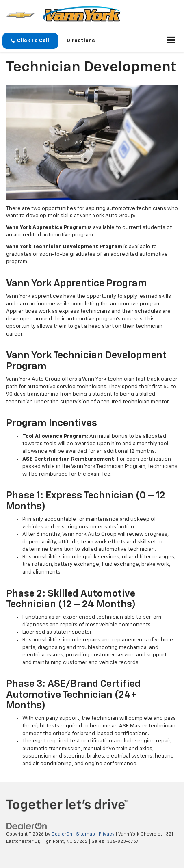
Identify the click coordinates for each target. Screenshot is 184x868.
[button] (30, 41)
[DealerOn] (27, 826)
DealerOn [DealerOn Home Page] (62, 834)
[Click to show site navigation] (171, 41)
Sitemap (86, 834)
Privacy (107, 834)
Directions (81, 41)
